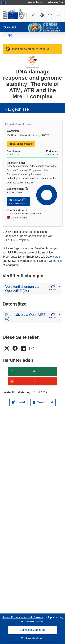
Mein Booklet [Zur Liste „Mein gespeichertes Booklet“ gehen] (43, 402)
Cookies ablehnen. (32, 638)
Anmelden (34, 15)
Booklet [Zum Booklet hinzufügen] (19, 402)
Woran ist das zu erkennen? (46, 2)
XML (35, 371)
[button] (42, 15)
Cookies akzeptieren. (32, 630)
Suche (50, 15)
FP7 (10, 36)
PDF (35, 381)
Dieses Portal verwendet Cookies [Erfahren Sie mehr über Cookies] (23, 617)
